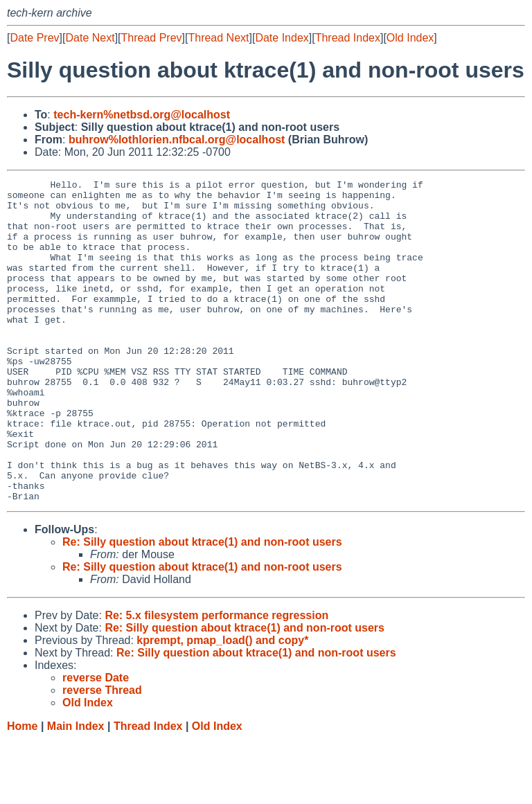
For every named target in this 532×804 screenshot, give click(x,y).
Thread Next (218, 38)
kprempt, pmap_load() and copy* (222, 705)
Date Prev (34, 38)
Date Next (90, 38)
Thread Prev (152, 38)
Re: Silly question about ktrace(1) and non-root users (202, 606)
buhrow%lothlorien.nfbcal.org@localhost (177, 140)
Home (22, 790)
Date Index (282, 38)
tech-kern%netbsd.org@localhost (142, 115)
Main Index (76, 790)
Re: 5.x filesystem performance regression (216, 680)
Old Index (410, 38)
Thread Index (348, 38)
